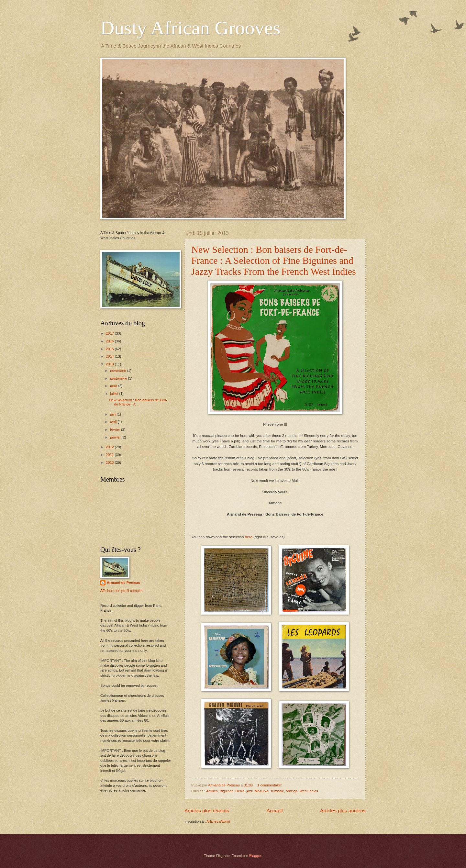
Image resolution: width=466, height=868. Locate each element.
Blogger (255, 856)
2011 (110, 455)
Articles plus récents (207, 811)
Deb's (240, 791)
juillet (115, 394)
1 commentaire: (270, 785)
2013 (110, 364)
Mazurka (261, 791)
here (249, 537)
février (116, 429)
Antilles (212, 791)
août (114, 386)
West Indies (309, 791)
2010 (110, 462)
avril (114, 422)
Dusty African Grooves (190, 28)
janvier (116, 437)
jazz (250, 791)
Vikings (292, 791)
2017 (110, 333)
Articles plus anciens (343, 811)
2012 (110, 447)
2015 (110, 349)
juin (113, 414)
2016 (110, 341)
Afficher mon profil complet (121, 591)
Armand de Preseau (124, 583)
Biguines (227, 791)
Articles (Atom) (218, 821)
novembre (118, 371)
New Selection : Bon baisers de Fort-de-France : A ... (139, 402)
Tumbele (277, 791)
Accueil (275, 811)
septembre (119, 378)
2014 (110, 356)
